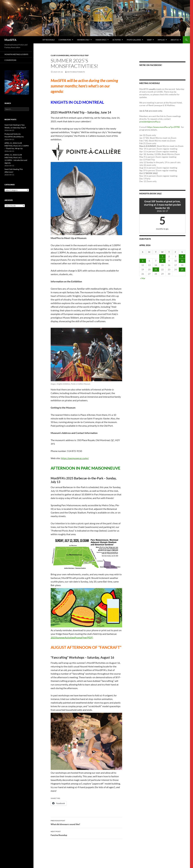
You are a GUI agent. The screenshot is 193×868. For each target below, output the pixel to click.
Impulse (161, 40)
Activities (117, 40)
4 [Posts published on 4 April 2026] (182, 256)
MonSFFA (10, 40)
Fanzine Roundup (86, 833)
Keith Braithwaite (76, 72)
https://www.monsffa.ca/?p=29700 (164, 127)
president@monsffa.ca (150, 122)
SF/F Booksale (49, 40)
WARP (149, 40)
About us (175, 40)
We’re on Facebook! (151, 65)
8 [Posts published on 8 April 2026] (162, 261)
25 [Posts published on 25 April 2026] (182, 269)
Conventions (10, 60)
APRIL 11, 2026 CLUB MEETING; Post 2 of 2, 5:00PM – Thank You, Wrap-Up (17, 146)
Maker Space (101, 40)
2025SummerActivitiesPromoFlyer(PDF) (72, 637)
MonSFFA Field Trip (79, 55)
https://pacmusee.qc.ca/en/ (75, 458)
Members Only (83, 40)
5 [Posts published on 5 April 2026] (143, 261)
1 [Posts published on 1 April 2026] (162, 256)
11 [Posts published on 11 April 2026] (182, 261)
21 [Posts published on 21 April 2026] (156, 269)
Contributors (65, 40)
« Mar (143, 278)
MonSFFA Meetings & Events (16, 54)
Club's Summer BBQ (60, 55)
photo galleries (134, 40)
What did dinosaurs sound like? (86, 822)
